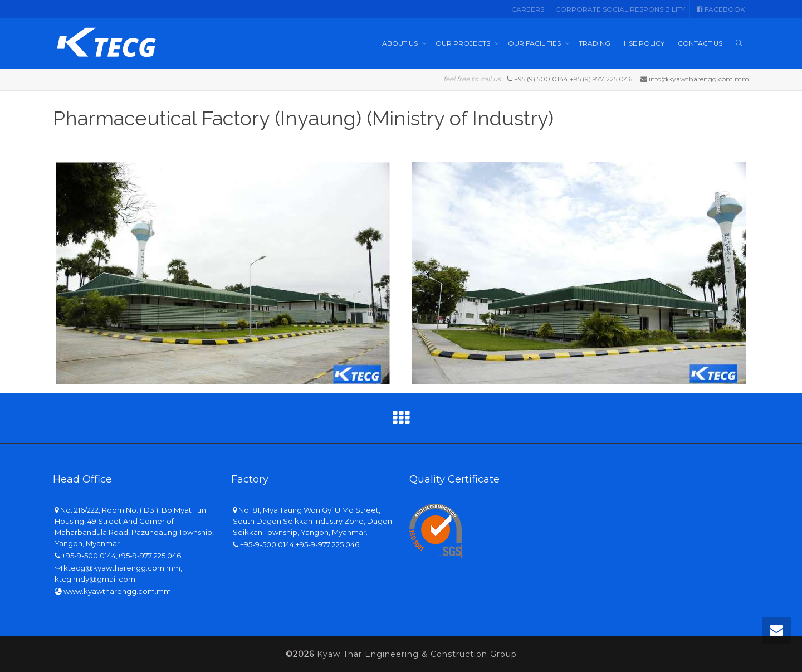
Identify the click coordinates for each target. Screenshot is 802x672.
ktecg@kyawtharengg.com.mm (122, 568)
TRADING (595, 43)
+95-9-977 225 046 (149, 556)
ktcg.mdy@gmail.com (95, 579)
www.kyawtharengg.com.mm (117, 591)
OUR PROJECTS (464, 43)
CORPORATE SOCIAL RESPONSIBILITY (620, 9)
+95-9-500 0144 (89, 556)
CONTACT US (700, 43)
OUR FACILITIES (535, 43)
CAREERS (528, 9)
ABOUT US (401, 43)
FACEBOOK (720, 9)
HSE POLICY (644, 43)
